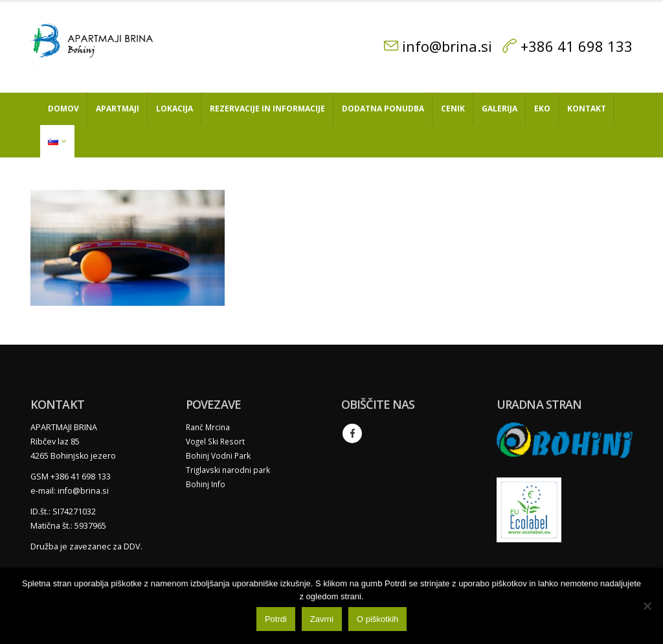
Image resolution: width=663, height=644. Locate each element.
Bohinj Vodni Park (220, 456)
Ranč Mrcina (209, 427)
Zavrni (325, 622)
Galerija (500, 109)
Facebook (352, 433)
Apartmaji (118, 109)
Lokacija (174, 109)
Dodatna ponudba (383, 109)
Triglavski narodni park (229, 470)
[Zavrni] (647, 607)
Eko (542, 109)
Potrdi (279, 622)
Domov (63, 109)
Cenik (453, 109)
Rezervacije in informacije (267, 109)
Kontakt (587, 109)
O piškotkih (381, 622)
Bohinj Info (207, 484)
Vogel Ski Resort (217, 442)
